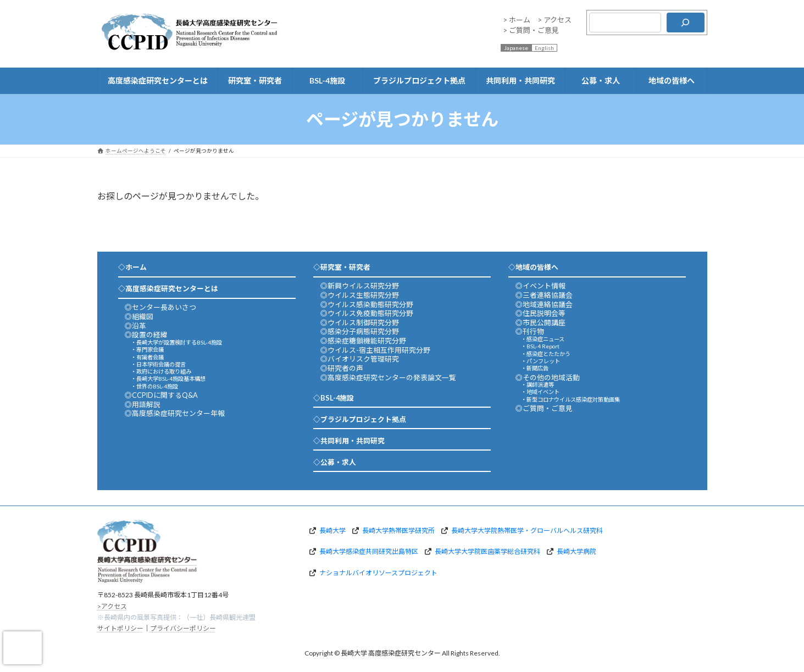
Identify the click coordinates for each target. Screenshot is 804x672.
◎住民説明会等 (540, 313)
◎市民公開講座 (540, 323)
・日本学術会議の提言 (158, 364)
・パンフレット (540, 361)
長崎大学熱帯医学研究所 (398, 531)
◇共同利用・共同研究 (349, 441)
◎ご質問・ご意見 (544, 408)
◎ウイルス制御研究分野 (360, 323)
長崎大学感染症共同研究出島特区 (369, 551)
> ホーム (517, 20)
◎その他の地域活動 (548, 377)
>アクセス (112, 606)
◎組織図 (139, 316)
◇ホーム (132, 267)
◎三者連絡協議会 (544, 295)
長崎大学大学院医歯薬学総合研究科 (487, 551)
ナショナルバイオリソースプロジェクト (378, 573)
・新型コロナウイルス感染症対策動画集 (570, 399)
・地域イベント (540, 392)
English (544, 48)
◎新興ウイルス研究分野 (360, 286)
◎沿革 (135, 326)
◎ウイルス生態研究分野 (360, 295)
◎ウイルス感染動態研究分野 (367, 304)
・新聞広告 (535, 368)
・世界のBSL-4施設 (154, 386)
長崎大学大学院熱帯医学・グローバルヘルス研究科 (527, 531)
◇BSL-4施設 (334, 398)
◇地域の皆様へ (533, 267)
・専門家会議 (147, 349)
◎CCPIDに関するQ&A (161, 395)
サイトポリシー (120, 628)
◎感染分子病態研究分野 (360, 331)
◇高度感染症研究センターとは (168, 288)
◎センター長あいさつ (160, 307)
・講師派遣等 (537, 385)
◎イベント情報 (540, 286)
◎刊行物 (530, 331)
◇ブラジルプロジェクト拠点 (360, 419)
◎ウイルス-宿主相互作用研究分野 (375, 350)
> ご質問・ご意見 (531, 30)
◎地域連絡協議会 (544, 304)
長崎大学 (332, 531)
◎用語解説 (143, 404)
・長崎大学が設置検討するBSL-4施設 (176, 342)
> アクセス (555, 20)
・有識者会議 (147, 357)
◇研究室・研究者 (342, 267)
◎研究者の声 (342, 368)
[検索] (685, 23)
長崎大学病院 (576, 551)
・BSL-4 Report (540, 346)
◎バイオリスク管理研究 (360, 359)
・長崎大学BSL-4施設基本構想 (168, 379)
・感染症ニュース (543, 339)
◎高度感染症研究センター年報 (175, 413)
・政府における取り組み (161, 371)
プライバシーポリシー (183, 628)
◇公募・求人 (335, 462)
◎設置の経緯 (146, 335)
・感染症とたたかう (546, 354)
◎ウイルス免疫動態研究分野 (367, 313)
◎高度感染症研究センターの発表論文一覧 (388, 377)
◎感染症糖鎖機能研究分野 (363, 341)
